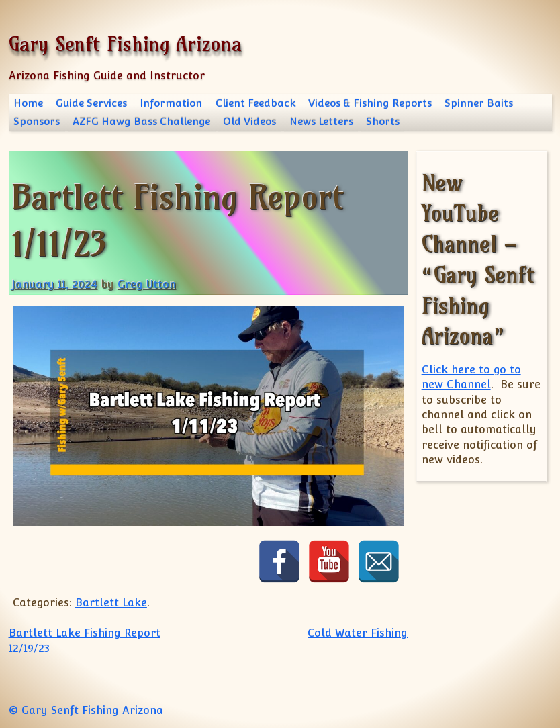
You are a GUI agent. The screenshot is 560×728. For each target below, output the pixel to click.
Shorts (383, 121)
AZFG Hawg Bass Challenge (141, 121)
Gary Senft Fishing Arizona (125, 44)
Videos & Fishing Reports (370, 103)
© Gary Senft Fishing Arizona (86, 710)
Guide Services (91, 103)
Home (28, 103)
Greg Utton (147, 284)
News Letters (321, 121)
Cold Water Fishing (358, 633)
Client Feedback (255, 103)
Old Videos (249, 121)
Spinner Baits (479, 103)
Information (171, 103)
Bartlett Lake (111, 603)
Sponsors (37, 121)
